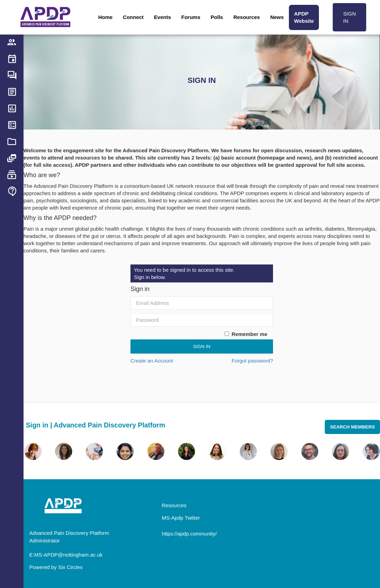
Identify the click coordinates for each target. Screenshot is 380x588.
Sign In (202, 346)
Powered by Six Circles (56, 567)
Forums (191, 17)
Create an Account (152, 361)
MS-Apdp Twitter (181, 518)
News (277, 17)
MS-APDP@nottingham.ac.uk (68, 555)
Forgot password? (252, 361)
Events (162, 17)
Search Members (352, 427)
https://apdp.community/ (189, 534)
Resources (247, 17)
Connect (133, 17)
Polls (217, 17)
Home (105, 17)
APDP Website (304, 17)
